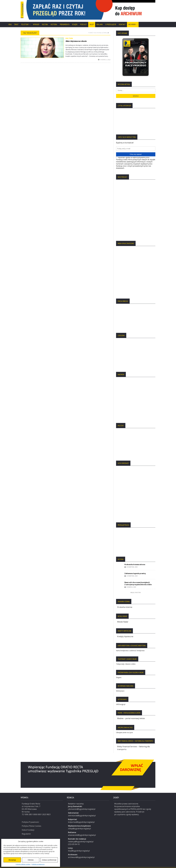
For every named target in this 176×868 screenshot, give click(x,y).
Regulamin (26, 830)
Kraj (10, 22)
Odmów (31, 860)
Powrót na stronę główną (99, 30)
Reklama (100, 22)
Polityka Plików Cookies (32, 822)
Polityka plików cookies (23, 864)
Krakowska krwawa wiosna (135, 562)
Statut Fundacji (28, 826)
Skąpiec (119, 674)
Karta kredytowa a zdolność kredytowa (130, 647)
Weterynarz (120, 688)
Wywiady (36, 22)
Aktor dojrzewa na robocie (76, 38)
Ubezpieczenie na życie (124, 729)
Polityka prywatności (38, 864)
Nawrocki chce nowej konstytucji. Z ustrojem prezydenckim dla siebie (138, 581)
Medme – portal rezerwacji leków (131, 715)
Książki (75, 22)
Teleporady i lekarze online (126, 661)
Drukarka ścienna (125, 604)
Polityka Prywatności (30, 818)
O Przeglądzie (111, 22)
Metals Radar (123, 619)
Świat (16, 22)
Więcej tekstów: (136, 590)
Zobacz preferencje (49, 860)
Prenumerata (65, 22)
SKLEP (92, 22)
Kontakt (122, 22)
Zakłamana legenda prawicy (135, 571)
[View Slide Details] (99, 8)
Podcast (84, 22)
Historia (54, 22)
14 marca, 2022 (104, 57)
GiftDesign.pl (121, 701)
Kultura (45, 22)
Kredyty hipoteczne (125, 633)
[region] (99, 8)
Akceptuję (12, 860)
